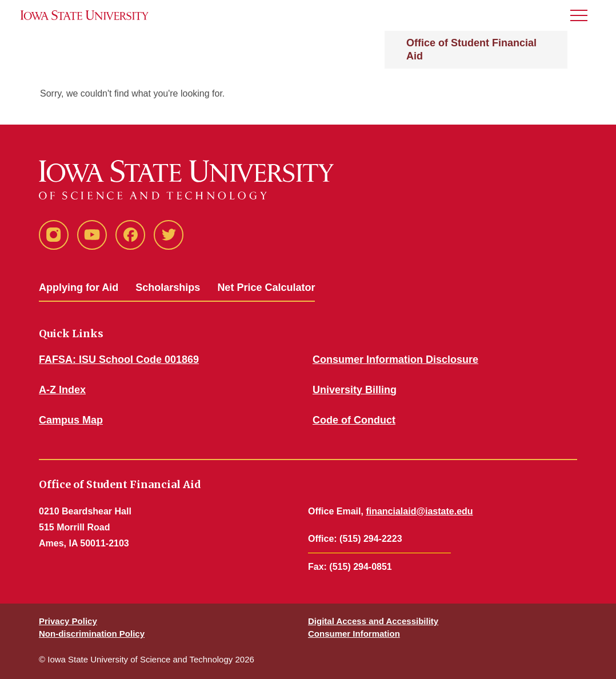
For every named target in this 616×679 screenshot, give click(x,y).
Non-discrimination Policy (92, 634)
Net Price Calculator (266, 287)
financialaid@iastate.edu (419, 511)
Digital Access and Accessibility (373, 621)
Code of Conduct (354, 420)
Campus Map (71, 420)
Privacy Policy (68, 621)
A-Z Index (62, 390)
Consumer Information (354, 634)
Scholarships (168, 287)
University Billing (355, 390)
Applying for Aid (79, 287)
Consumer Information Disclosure (395, 360)
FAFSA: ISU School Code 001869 (119, 360)
